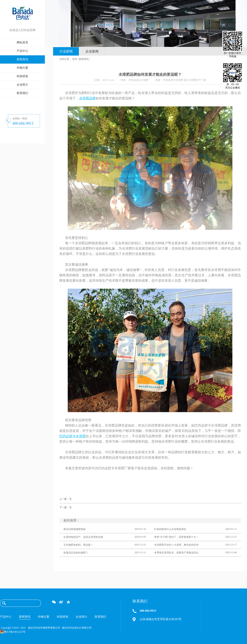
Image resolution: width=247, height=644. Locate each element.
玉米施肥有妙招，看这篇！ (78, 545)
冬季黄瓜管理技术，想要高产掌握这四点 (176, 553)
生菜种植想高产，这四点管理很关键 (83, 537)
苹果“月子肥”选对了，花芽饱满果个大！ (176, 537)
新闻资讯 (84, 59)
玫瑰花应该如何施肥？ (76, 553)
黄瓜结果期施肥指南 (75, 529)
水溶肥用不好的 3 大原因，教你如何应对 (176, 545)
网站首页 (22, 42)
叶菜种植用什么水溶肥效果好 (170, 529)
